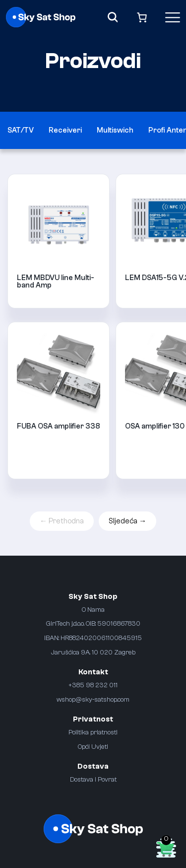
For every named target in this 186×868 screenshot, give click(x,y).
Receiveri (65, 130)
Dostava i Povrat (93, 779)
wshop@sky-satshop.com (93, 699)
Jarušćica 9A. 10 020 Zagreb (93, 652)
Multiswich (115, 130)
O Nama (93, 610)
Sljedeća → (127, 521)
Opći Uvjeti (93, 747)
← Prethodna (62, 521)
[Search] (113, 17)
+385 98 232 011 (93, 685)
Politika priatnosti (93, 732)
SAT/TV (21, 130)
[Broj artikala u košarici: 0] (142, 17)
